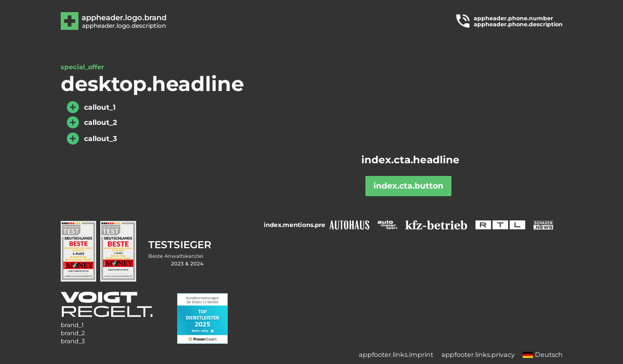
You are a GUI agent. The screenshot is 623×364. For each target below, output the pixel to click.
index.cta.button (408, 186)
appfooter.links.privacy (478, 355)
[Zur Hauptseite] (123, 21)
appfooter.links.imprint (396, 355)
